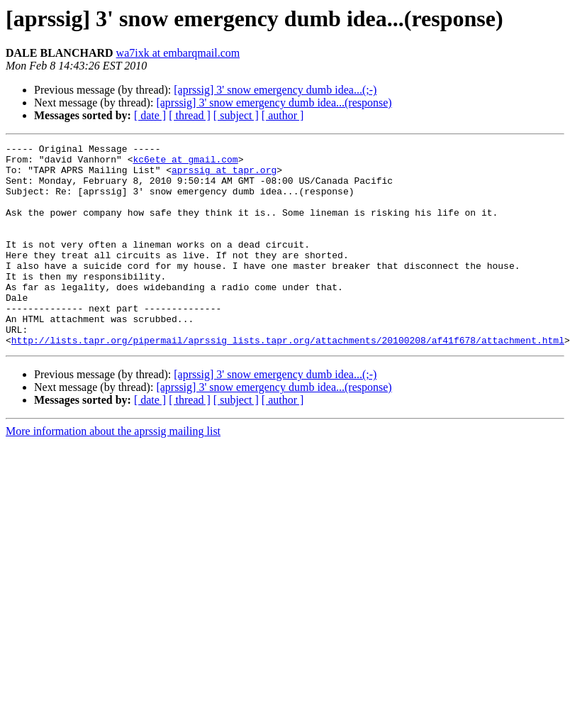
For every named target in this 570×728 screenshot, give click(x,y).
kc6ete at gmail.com (185, 163)
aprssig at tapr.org (224, 176)
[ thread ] (190, 115)
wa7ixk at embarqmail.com (178, 53)
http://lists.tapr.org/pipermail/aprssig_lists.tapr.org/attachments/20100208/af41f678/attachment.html (288, 380)
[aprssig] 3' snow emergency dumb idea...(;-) (275, 90)
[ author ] (283, 115)
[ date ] (150, 115)
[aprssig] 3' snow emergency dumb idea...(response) (274, 103)
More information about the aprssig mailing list (113, 471)
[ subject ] (236, 115)
